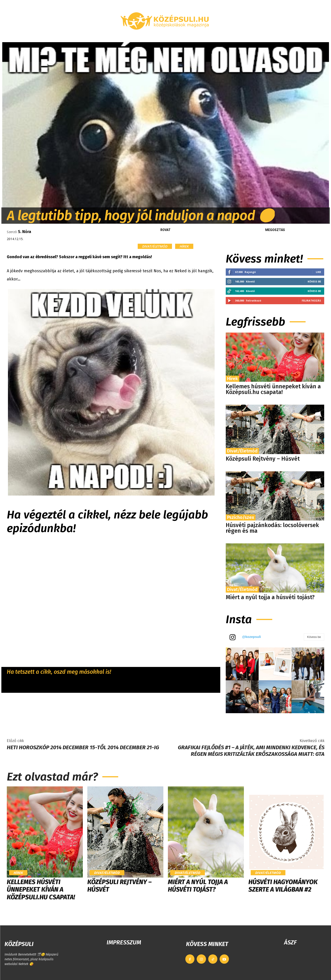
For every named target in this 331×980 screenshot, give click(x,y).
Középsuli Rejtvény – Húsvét (263, 459)
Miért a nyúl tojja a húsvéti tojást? (270, 597)
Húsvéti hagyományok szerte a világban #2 (283, 886)
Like (318, 272)
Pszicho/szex (241, 517)
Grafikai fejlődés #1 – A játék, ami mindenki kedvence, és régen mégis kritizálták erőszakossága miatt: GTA (251, 751)
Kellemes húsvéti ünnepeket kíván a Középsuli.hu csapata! (273, 389)
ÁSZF (290, 942)
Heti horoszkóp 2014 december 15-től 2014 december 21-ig (83, 747)
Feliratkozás (311, 300)
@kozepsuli (251, 637)
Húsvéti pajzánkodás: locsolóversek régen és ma (272, 528)
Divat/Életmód (155, 246)
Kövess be (314, 281)
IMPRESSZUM (124, 942)
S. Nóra (25, 232)
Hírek (184, 246)
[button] (276, 37)
